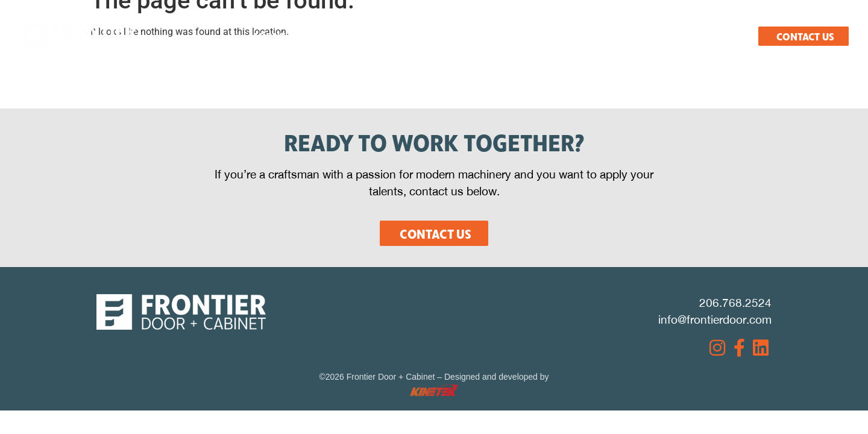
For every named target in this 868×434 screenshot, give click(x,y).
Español (725, 36)
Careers (658, 36)
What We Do (355, 36)
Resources (513, 36)
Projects (589, 36)
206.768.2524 (735, 303)
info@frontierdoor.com (715, 319)
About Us (276, 36)
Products (436, 36)
